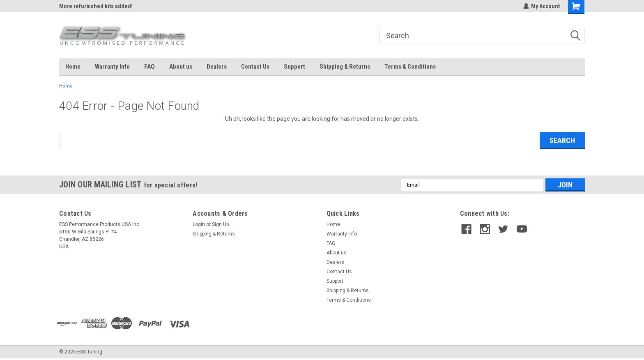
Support (294, 67)
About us (181, 67)
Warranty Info (112, 67)
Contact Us (255, 67)
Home (73, 67)
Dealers (217, 67)
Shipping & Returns (345, 67)
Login (199, 224)
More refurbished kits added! (96, 6)
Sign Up (220, 224)
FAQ (149, 67)
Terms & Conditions (410, 67)
